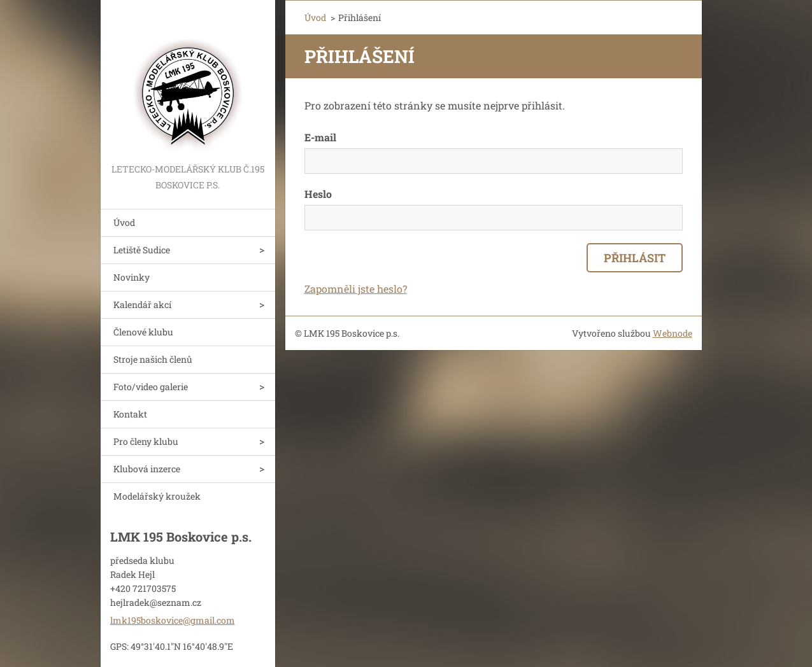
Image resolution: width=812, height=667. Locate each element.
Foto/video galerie (151, 387)
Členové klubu (143, 332)
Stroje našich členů (153, 359)
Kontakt (130, 414)
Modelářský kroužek (157, 496)
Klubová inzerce (147, 469)
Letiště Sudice (142, 250)
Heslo (318, 194)
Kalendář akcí (142, 305)
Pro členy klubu (146, 441)
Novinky (132, 277)
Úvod (124, 222)
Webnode (673, 333)
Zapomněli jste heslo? (356, 289)
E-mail (320, 137)
